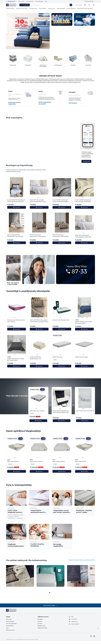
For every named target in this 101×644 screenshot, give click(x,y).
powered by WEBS (34, 642)
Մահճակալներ (71, 8)
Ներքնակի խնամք (42, 631)
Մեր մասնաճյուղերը (11, 626)
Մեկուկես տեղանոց (22, 8)
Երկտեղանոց (33, 8)
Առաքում (40, 624)
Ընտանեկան (43, 8)
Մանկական (51, 8)
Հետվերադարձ (41, 628)
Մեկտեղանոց (10, 8)
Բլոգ (46, 1)
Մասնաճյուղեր (39, 1)
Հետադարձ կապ (10, 633)
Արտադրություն (30, 1)
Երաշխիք (40, 622)
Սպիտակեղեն (61, 8)
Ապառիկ (40, 626)
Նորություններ (10, 628)
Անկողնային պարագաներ (85, 8)
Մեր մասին (21, 1)
